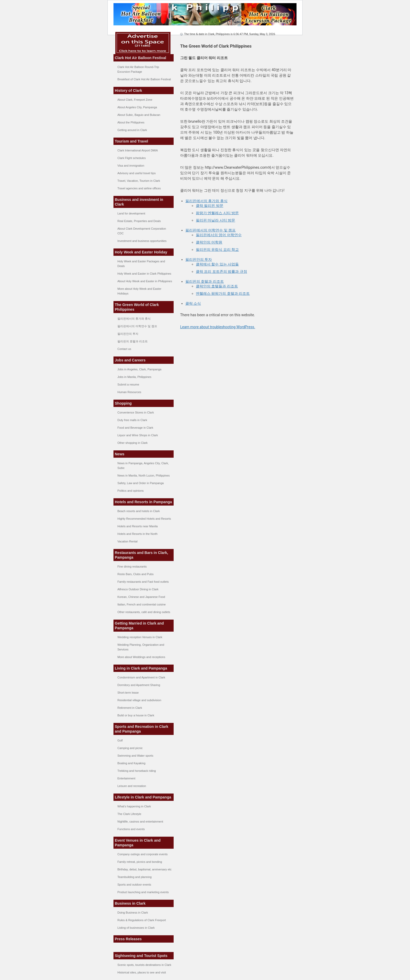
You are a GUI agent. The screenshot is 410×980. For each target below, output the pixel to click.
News (120, 454)
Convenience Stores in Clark (136, 412)
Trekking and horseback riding (137, 771)
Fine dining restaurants (132, 567)
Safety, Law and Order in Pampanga (141, 483)
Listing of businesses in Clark (136, 928)
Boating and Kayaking (131, 763)
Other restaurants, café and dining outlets (144, 612)
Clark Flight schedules (132, 158)
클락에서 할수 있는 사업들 (217, 264)
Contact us (124, 349)
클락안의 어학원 (209, 242)
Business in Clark (130, 903)
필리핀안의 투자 (128, 334)
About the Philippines (131, 122)
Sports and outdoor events (134, 885)
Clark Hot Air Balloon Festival (140, 58)
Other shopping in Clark (133, 443)
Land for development (131, 213)
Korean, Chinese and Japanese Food (141, 597)
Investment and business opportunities (142, 241)
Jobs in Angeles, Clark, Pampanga (139, 369)
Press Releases (128, 939)
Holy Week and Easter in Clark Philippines (144, 274)
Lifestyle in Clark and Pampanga (143, 797)
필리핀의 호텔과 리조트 (133, 341)
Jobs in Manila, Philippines (134, 377)
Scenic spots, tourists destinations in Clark (144, 965)
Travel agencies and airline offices (139, 188)
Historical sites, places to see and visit (142, 972)
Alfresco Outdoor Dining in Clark (138, 589)
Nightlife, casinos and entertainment (140, 822)
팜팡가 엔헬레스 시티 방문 (217, 213)
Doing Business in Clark (133, 913)
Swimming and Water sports (135, 756)
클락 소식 (193, 303)
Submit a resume (128, 384)
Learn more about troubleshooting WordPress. (218, 327)
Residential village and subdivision (139, 700)
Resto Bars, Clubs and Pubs (135, 574)
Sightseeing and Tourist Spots (141, 956)
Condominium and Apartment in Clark (141, 677)
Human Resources (129, 392)
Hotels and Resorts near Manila (138, 526)
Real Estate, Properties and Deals (139, 221)
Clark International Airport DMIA (138, 150)
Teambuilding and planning (135, 877)
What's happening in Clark (134, 806)
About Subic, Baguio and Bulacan (139, 115)
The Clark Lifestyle (129, 814)
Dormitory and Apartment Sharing (139, 685)
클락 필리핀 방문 (210, 206)
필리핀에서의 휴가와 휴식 (134, 319)
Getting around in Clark (132, 130)
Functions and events (131, 829)
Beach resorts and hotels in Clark (139, 511)
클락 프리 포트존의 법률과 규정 (221, 271)
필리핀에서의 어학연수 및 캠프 (137, 326)
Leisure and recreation (132, 786)
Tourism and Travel (131, 141)
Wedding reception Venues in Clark (140, 637)
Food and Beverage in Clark (135, 428)
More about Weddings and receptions (141, 657)
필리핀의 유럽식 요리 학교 (217, 250)
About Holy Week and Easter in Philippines (145, 281)
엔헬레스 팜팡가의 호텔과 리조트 (223, 293)
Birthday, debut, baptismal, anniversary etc (144, 869)
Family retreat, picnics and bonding (140, 862)
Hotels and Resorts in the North (137, 534)
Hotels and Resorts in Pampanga (143, 502)
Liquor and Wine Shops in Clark (138, 435)
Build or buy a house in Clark (136, 715)
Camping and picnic (130, 748)
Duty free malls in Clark (132, 420)
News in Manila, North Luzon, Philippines (144, 475)
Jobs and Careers (130, 360)
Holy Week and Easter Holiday (141, 252)
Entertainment (126, 778)
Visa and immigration (131, 166)
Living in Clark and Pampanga (141, 668)
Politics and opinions (130, 491)
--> (267, 24)
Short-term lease (128, 693)
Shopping (123, 403)
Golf (120, 740)
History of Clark (128, 90)
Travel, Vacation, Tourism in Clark (139, 181)
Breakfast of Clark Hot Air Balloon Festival (144, 79)
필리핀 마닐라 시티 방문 (215, 220)
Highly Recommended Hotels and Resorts (144, 519)
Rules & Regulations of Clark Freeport (142, 920)
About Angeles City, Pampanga (137, 107)
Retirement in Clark (130, 708)
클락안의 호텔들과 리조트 (217, 286)
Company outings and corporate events (143, 854)
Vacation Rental (127, 541)
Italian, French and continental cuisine (142, 604)
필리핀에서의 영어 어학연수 (219, 235)
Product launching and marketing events (143, 892)
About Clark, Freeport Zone (135, 100)
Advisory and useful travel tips (136, 173)
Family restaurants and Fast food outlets (143, 582)
